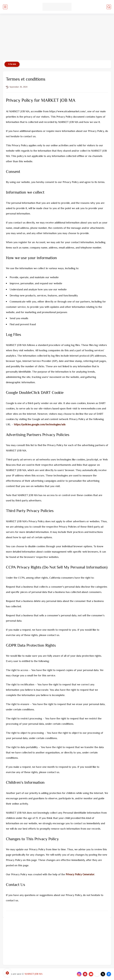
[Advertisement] (57, 37)
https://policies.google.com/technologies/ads (40, 425)
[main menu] (5, 7)
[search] (109, 7)
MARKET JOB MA (34, 974)
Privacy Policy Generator (80, 875)
